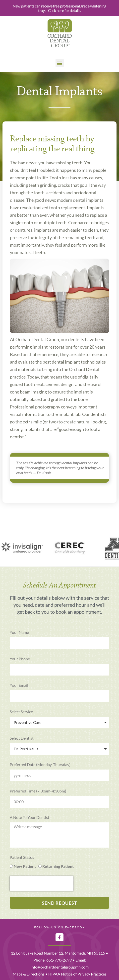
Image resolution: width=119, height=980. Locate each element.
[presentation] (42, 883)
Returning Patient (58, 866)
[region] (59, 548)
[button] (60, 63)
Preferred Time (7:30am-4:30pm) (38, 791)
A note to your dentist (30, 817)
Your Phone (20, 659)
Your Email (19, 685)
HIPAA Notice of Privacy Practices (77, 974)
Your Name (19, 632)
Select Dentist (22, 738)
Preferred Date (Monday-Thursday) (40, 764)
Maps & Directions (29, 974)
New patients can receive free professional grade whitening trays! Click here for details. (59, 8)
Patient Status (22, 857)
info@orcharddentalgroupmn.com (60, 967)
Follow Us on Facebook (59, 927)
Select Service (21, 712)
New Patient (25, 866)
